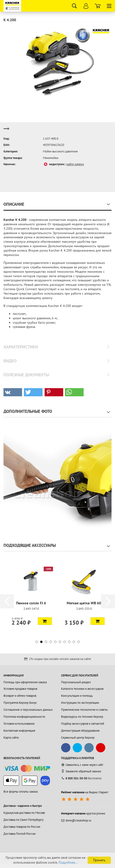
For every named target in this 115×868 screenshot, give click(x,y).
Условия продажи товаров (20, 689)
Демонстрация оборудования (80, 731)
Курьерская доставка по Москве (24, 813)
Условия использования (19, 724)
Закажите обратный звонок (81, 771)
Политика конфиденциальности (24, 717)
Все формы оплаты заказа (21, 792)
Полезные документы (26, 375)
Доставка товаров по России (22, 827)
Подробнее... (68, 862)
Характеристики (21, 347)
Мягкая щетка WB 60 (84, 603)
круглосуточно (83, 813)
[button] (13, 392)
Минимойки (51, 158)
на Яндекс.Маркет (85, 792)
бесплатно (81, 778)
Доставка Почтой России (20, 834)
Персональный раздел (76, 682)
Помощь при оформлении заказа (25, 682)
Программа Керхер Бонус (20, 703)
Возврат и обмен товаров (20, 696)
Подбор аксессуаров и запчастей (83, 724)
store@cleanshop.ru (76, 820)
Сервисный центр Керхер (78, 738)
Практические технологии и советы (84, 710)
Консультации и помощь (77, 696)
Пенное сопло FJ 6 (31, 603)
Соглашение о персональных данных (28, 710)
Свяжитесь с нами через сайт (82, 765)
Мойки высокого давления (60, 151)
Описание (14, 204)
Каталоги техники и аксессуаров (82, 689)
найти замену (75, 164)
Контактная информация (19, 731)
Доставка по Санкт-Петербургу (23, 820)
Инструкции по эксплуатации (80, 703)
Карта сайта (11, 738)
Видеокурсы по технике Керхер (82, 717)
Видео (10, 361)
